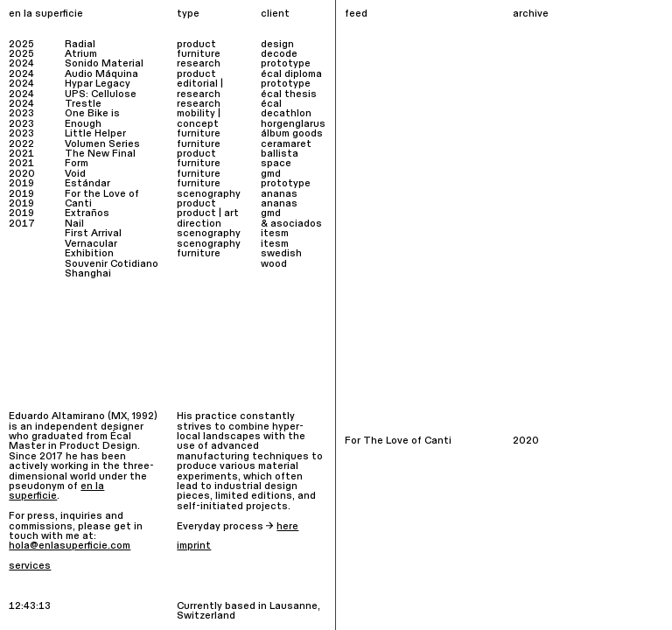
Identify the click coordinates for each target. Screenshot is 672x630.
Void (75, 174)
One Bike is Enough (92, 118)
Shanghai (88, 273)
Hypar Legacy (98, 84)
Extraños (87, 213)
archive (531, 14)
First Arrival (93, 233)
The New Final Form (100, 158)
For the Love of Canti (102, 199)
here (287, 526)
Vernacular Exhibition (91, 248)
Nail (74, 224)
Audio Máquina (101, 74)
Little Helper (95, 133)
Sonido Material (104, 63)
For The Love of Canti (398, 441)
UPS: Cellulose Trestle (101, 99)
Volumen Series (102, 144)
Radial (80, 44)
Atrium (81, 54)
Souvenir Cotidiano (112, 264)
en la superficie (46, 14)
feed (356, 14)
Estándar (87, 183)
